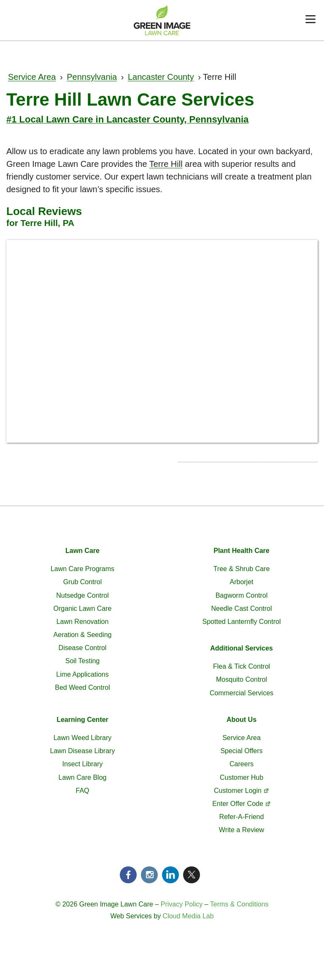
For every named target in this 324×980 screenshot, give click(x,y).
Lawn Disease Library (83, 751)
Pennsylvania (92, 77)
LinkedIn (170, 875)
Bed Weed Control (82, 687)
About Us (242, 720)
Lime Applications (82, 674)
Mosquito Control (242, 679)
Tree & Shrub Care (242, 569)
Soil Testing (83, 661)
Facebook (128, 875)
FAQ (82, 791)
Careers (242, 764)
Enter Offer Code (238, 804)
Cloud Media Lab (188, 916)
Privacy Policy (182, 904)
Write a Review (242, 830)
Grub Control (83, 582)
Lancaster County (161, 77)
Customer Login (238, 791)
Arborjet (241, 582)
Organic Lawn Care (83, 608)
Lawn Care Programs (82, 569)
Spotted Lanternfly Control (242, 622)
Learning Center (82, 720)
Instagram (149, 875)
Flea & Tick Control (242, 666)
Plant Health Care (241, 551)
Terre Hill (166, 164)
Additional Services (242, 648)
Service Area (32, 77)
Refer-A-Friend (242, 817)
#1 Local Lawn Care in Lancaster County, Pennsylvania (127, 119)
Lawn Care (82, 551)
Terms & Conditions (239, 904)
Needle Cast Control (241, 608)
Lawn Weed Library (83, 738)
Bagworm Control (242, 595)
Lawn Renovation (83, 622)
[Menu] (310, 20)
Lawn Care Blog (83, 777)
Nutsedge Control (82, 595)
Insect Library (82, 764)
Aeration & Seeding (83, 635)
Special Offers (241, 751)
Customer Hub (242, 777)
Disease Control (83, 648)
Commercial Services (242, 693)
